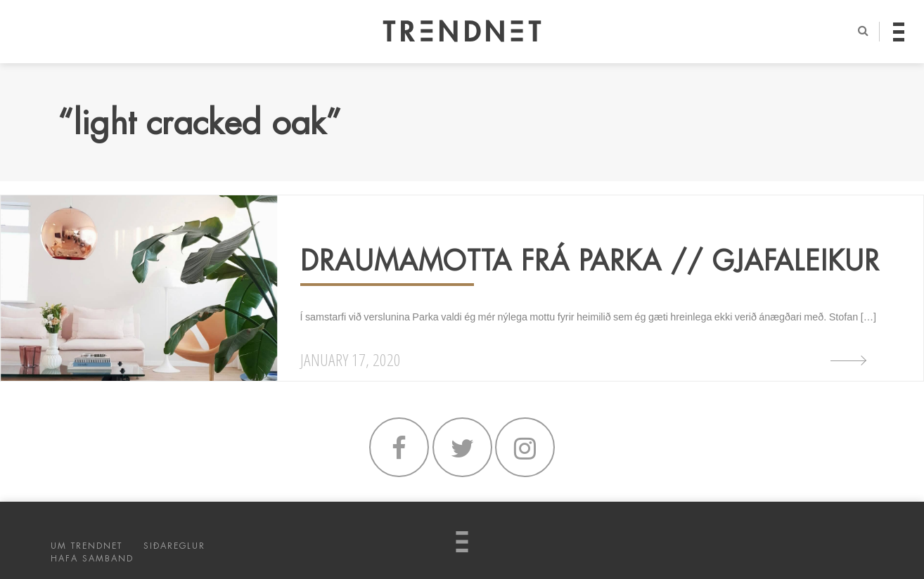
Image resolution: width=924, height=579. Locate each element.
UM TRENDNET (86, 546)
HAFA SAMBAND (92, 559)
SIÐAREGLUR (174, 546)
